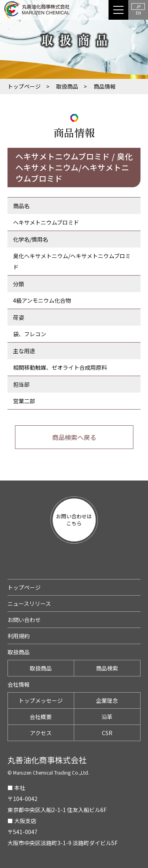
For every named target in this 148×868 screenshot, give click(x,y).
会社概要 (41, 717)
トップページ (24, 86)
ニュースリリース (29, 604)
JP (138, 7)
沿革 (107, 717)
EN (138, 13)
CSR (107, 733)
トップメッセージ (41, 700)
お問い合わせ (24, 620)
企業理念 (107, 700)
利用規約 (19, 636)
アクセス (41, 733)
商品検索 (107, 668)
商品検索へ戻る (74, 437)
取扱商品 (67, 86)
